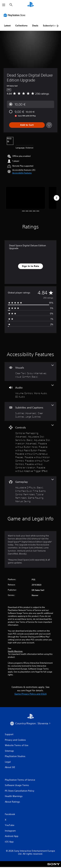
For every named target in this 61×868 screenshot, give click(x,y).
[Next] (56, 198)
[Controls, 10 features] (30, 449)
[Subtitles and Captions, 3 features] (30, 411)
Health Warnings (15, 651)
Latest (7, 26)
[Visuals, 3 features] (30, 371)
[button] (22, 173)
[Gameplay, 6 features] (30, 491)
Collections (21, 26)
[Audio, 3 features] (30, 391)
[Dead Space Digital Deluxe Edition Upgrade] (26, 198)
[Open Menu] (4, 5)
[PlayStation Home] (31, 5)
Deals (35, 26)
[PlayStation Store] (15, 15)
